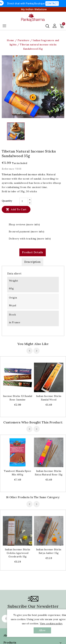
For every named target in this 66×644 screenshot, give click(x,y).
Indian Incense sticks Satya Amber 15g (49, 551)
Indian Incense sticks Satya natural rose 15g (49, 473)
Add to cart (16, 209)
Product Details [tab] (33, 252)
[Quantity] (24, 201)
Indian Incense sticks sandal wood (49, 398)
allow (42, 630)
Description (32, 262)
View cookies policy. (51, 623)
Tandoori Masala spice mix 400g (18, 473)
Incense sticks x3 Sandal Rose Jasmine (18, 398)
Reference (8, 169)
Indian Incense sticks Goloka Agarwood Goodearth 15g (18, 553)
